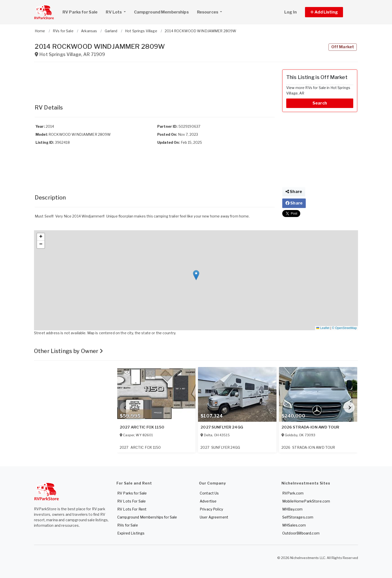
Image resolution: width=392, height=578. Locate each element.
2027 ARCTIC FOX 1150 (142, 427)
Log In (290, 12)
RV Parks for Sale (80, 12)
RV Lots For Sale (131, 501)
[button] (330, 12)
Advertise (208, 501)
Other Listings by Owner (69, 351)
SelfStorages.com (298, 517)
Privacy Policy (211, 509)
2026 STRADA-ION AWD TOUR (310, 427)
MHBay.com (292, 509)
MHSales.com (294, 525)
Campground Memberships (161, 12)
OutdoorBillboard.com (301, 533)
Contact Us (209, 493)
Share (294, 192)
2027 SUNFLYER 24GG (222, 427)
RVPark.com (293, 493)
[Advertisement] (155, 81)
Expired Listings (131, 533)
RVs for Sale (128, 525)
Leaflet (323, 328)
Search (320, 103)
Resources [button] (208, 12)
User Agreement (214, 517)
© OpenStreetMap (344, 328)
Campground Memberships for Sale (147, 517)
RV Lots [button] (117, 11)
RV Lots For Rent (132, 509)
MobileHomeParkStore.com (306, 501)
